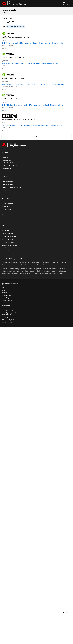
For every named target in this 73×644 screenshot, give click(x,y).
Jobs (3, 288)
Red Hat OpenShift (7, 163)
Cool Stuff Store (6, 303)
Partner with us (6, 209)
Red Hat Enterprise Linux (9, 160)
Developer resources (8, 242)
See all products (6, 169)
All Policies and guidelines (9, 320)
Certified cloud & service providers (12, 187)
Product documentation (9, 236)
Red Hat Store (6, 206)
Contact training (7, 215)
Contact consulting (7, 218)
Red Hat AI (5, 157)
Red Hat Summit (6, 306)
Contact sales (6, 212)
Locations (4, 293)
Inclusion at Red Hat (7, 300)
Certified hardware (7, 182)
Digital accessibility (7, 322)
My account (5, 231)
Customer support (7, 234)
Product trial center (7, 203)
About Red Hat (6, 285)
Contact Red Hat (6, 295)
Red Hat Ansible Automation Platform (13, 166)
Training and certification (9, 245)
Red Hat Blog (5, 298)
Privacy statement (6, 315)
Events (3, 290)
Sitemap (4, 190)
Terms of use (5, 317)
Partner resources (7, 239)
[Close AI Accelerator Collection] (24, 27)
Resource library (7, 251)
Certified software (7, 185)
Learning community (8, 248)
